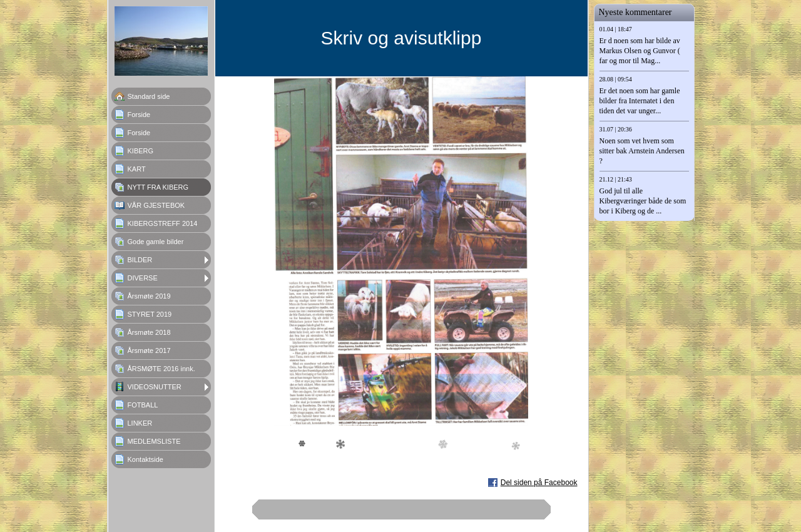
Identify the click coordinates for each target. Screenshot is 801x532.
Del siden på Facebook (539, 483)
